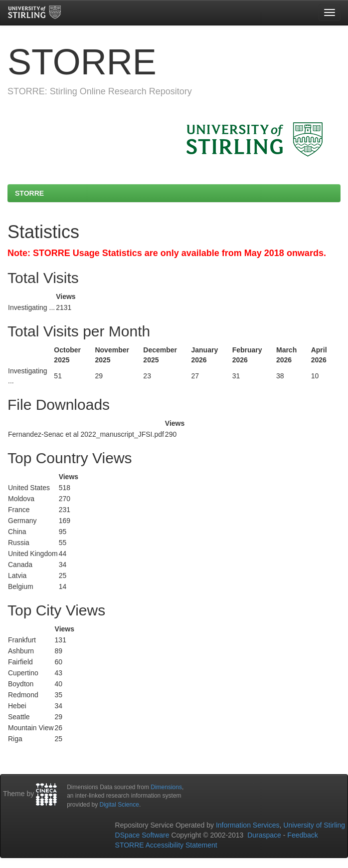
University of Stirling (314, 825)
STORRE (29, 193)
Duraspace (264, 835)
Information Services (248, 825)
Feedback (302, 835)
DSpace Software (142, 835)
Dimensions (166, 787)
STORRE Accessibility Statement (166, 845)
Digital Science (119, 805)
